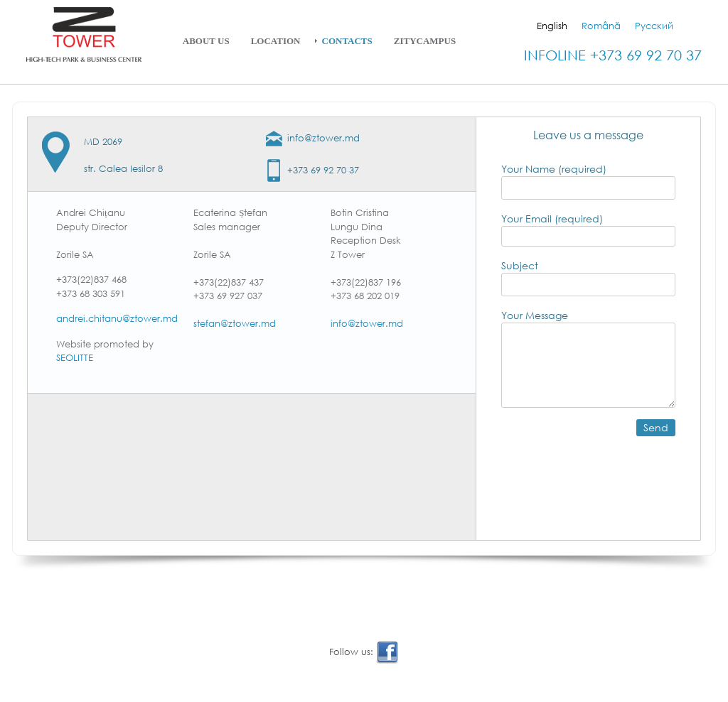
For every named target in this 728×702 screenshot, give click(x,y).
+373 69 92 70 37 (323, 170)
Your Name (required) (588, 181)
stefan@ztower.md (235, 324)
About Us (206, 41)
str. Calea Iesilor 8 (123, 169)
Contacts (347, 41)
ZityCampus (425, 41)
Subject (588, 277)
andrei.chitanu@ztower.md (117, 319)
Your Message (588, 358)
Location (276, 41)
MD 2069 (103, 142)
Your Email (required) (588, 227)
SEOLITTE (75, 358)
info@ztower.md (323, 138)
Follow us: (364, 652)
